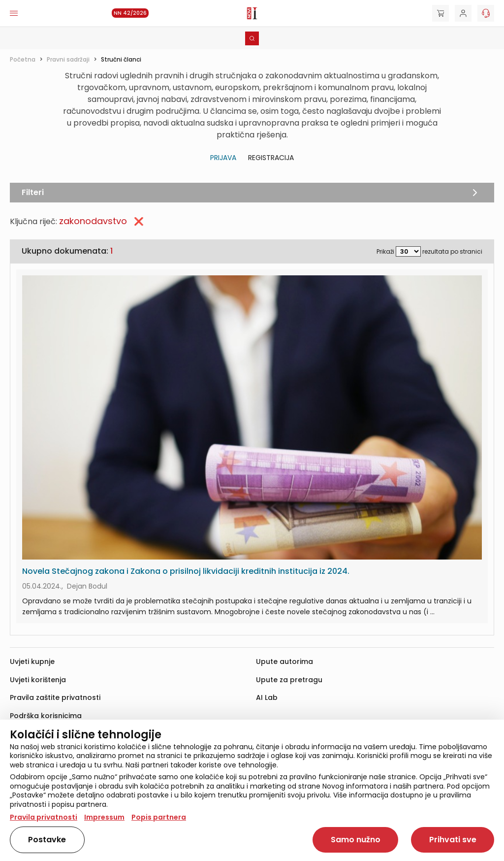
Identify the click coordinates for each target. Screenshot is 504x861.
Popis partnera (159, 817)
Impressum (104, 817)
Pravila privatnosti (44, 817)
